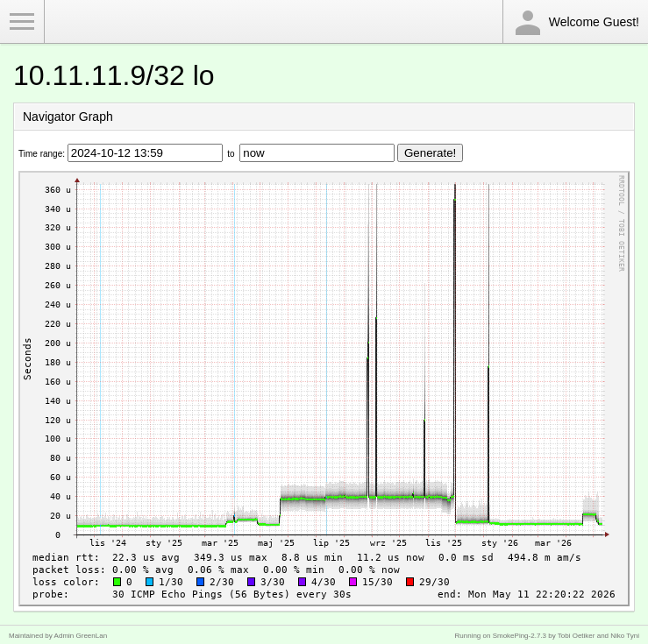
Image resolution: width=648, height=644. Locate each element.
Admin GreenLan (81, 636)
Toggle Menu (22, 22)
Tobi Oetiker (577, 636)
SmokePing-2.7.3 (520, 636)
